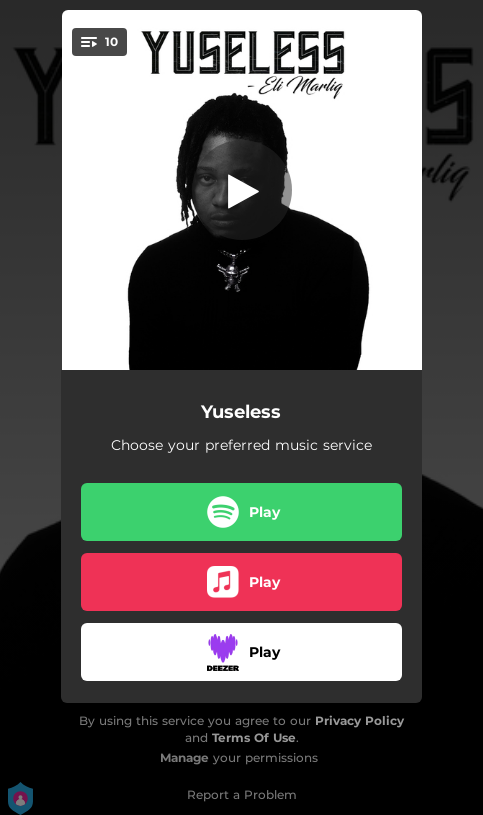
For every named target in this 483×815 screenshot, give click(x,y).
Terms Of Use (254, 737)
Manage (184, 757)
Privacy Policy (359, 720)
